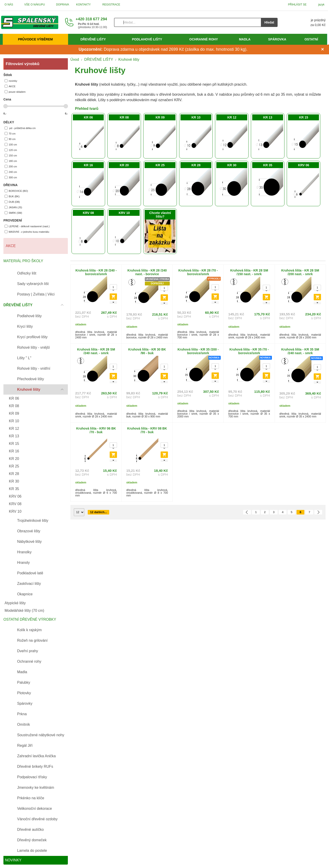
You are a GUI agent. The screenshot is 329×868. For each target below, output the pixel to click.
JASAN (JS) (13, 207)
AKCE (10, 86)
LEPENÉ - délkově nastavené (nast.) (27, 226)
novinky (11, 81)
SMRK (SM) (13, 213)
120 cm (11, 150)
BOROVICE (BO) (16, 191)
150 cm (11, 155)
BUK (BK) (12, 196)
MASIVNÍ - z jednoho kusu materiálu (27, 232)
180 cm (11, 161)
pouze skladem (15, 92)
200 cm (11, 166)
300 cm (11, 177)
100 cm (11, 144)
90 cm (10, 139)
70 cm (10, 133)
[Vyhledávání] (188, 22)
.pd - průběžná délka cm (20, 128)
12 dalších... (98, 512)
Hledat (269, 22)
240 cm (11, 172)
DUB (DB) (12, 202)
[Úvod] (30, 22)
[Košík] (306, 22)
